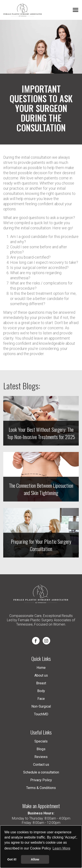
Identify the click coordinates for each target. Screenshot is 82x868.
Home (41, 668)
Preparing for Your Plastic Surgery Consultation (41, 545)
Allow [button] (35, 859)
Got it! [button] (12, 859)
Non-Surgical (41, 706)
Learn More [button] (61, 848)
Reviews (41, 757)
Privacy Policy (41, 780)
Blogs (41, 749)
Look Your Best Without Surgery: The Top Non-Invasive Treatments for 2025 (41, 433)
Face (41, 699)
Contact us (41, 765)
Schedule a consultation (41, 772)
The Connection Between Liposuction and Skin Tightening (41, 489)
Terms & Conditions (41, 788)
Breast (41, 683)
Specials (41, 741)
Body (41, 691)
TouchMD (41, 714)
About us (41, 675)
